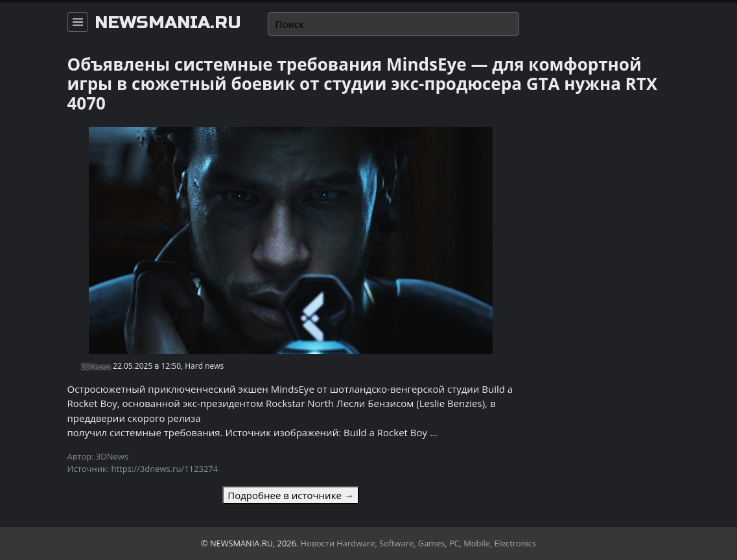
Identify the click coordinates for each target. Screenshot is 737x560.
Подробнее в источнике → (290, 495)
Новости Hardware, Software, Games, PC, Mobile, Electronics (419, 543)
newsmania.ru (168, 23)
